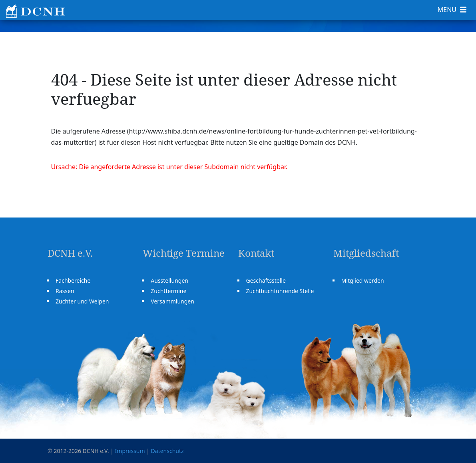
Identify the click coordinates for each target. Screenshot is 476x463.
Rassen (65, 291)
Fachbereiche (73, 280)
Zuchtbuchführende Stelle (280, 291)
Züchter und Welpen (82, 301)
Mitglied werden (363, 280)
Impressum (130, 451)
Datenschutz (167, 451)
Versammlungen (172, 301)
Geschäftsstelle (266, 280)
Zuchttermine (168, 291)
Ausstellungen (169, 280)
